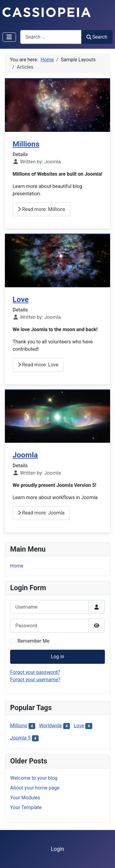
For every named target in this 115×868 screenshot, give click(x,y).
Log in (57, 657)
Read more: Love (38, 365)
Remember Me (33, 641)
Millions (26, 144)
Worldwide (50, 726)
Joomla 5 (20, 738)
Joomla (25, 455)
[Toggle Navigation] (9, 37)
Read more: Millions (42, 209)
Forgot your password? (35, 672)
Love (21, 299)
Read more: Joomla (41, 513)
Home (17, 566)
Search (97, 37)
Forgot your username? (35, 680)
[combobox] (51, 37)
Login (57, 849)
